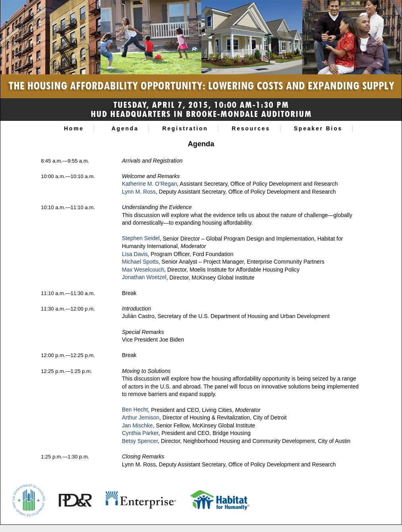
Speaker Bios (318, 128)
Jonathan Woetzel (144, 278)
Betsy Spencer (140, 441)
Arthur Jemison (141, 417)
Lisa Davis (135, 254)
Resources (251, 128)
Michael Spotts (140, 262)
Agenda (125, 128)
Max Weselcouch (143, 270)
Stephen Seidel (141, 239)
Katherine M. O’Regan (150, 184)
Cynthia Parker (140, 433)
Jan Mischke (137, 425)
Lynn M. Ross (139, 192)
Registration (185, 128)
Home (74, 128)
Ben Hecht (135, 410)
